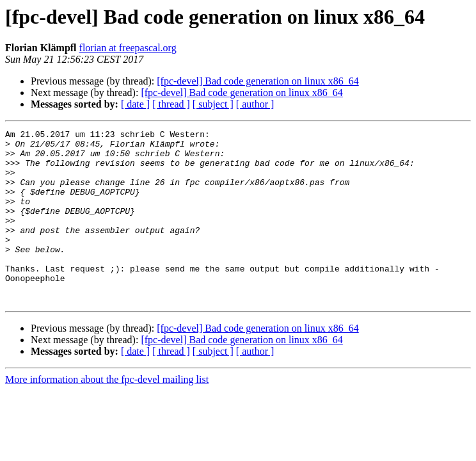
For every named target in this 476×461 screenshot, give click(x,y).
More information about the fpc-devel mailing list (107, 414)
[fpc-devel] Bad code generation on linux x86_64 (258, 81)
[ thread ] (171, 104)
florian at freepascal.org (128, 48)
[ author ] (255, 104)
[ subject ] (213, 104)
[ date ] (135, 104)
